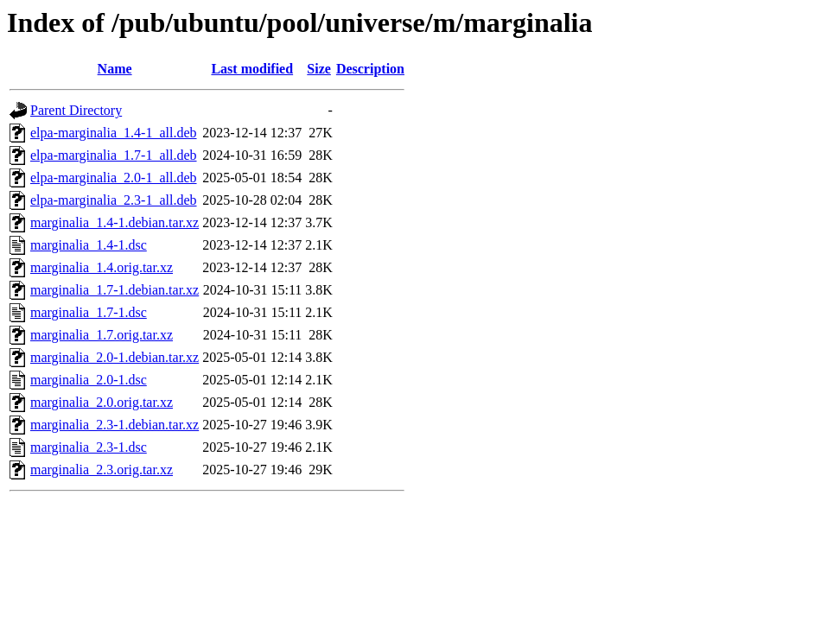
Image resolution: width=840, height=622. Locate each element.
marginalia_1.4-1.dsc (89, 245)
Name (115, 69)
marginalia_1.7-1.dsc (89, 312)
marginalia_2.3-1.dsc (89, 447)
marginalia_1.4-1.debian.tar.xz (115, 222)
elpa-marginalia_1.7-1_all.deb (114, 155)
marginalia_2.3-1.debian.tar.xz (115, 425)
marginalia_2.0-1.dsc (89, 380)
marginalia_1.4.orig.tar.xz (102, 267)
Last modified (252, 69)
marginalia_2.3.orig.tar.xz (102, 470)
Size (319, 69)
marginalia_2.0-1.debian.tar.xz (115, 357)
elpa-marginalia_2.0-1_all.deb (114, 178)
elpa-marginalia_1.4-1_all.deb (114, 133)
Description (370, 69)
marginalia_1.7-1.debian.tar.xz (115, 290)
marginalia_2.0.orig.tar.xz (102, 402)
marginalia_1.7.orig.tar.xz (102, 335)
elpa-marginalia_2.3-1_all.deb (114, 200)
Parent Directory (76, 110)
